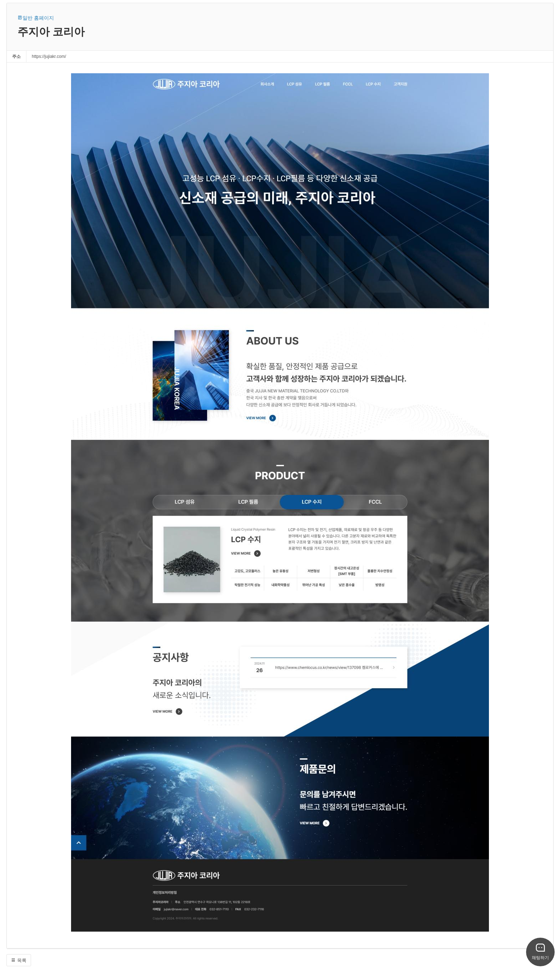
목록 (19, 960)
